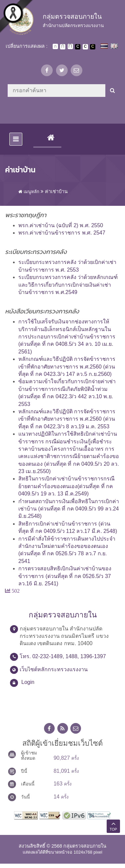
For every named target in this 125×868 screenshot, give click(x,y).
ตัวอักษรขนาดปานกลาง (63, 47)
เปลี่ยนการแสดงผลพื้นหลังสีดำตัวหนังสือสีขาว (78, 47)
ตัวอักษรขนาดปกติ (55, 46)
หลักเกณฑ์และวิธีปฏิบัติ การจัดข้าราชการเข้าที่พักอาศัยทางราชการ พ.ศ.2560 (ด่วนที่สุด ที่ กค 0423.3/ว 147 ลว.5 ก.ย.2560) (67, 367)
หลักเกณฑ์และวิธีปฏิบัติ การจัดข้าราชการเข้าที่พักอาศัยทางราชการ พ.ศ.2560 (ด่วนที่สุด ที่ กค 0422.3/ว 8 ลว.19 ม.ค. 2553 (67, 419)
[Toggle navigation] (16, 139)
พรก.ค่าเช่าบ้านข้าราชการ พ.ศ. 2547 (62, 233)
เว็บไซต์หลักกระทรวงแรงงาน (54, 669)
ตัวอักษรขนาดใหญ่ (70, 46)
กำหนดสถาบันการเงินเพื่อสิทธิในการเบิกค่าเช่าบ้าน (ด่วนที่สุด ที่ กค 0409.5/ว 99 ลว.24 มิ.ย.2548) (69, 509)
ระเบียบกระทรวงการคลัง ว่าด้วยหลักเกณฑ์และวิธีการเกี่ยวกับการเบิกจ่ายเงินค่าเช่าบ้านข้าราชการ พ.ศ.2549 (68, 285)
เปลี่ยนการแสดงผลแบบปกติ (85, 47)
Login (28, 682)
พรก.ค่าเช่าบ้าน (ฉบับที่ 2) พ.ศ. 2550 (61, 225)
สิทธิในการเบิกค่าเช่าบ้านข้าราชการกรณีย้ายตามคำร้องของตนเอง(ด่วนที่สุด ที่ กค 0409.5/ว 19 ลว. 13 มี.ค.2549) (66, 486)
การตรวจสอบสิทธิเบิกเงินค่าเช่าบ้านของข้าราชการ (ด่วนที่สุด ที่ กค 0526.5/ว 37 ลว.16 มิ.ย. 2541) (65, 576)
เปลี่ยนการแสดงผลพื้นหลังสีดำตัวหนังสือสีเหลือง (93, 47)
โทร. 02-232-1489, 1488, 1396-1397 (63, 656)
